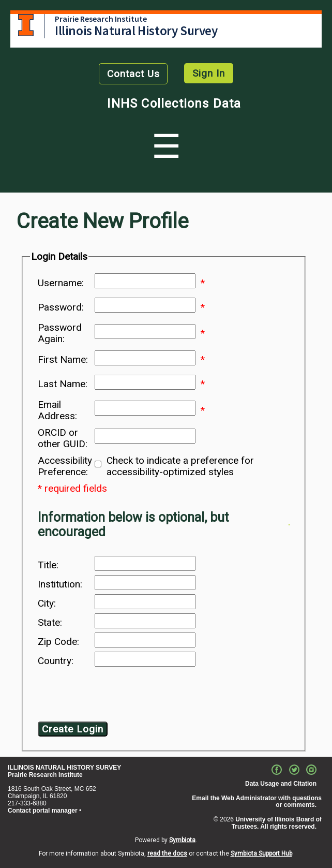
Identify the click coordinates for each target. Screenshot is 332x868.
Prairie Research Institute (101, 19)
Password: (61, 307)
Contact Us (133, 74)
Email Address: (57, 410)
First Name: (63, 360)
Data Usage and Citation (281, 784)
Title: (48, 565)
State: (50, 623)
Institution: (60, 584)
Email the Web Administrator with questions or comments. (257, 802)
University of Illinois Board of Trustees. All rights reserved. (277, 823)
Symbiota (182, 840)
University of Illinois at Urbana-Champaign (26, 25)
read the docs (167, 854)
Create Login (73, 729)
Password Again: (60, 333)
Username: (61, 283)
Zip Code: (58, 642)
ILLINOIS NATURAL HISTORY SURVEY (64, 768)
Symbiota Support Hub (261, 854)
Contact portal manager (43, 811)
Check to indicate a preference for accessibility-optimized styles (180, 466)
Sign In (209, 73)
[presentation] (122, 696)
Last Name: (63, 384)
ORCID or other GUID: (63, 438)
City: (47, 604)
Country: (56, 661)
